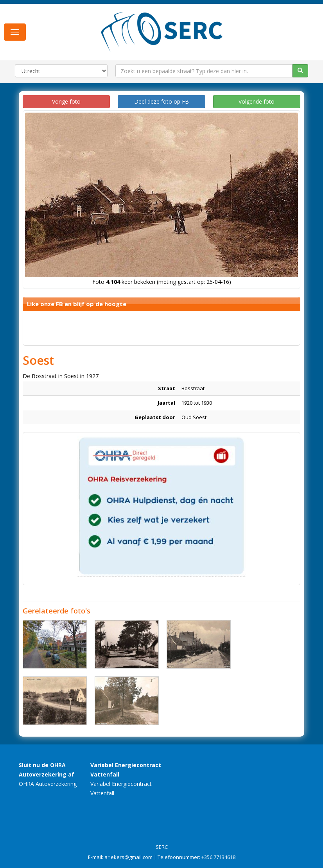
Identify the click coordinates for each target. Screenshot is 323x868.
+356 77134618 (218, 857)
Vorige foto (66, 101)
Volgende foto (257, 101)
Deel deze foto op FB (161, 101)
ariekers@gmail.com (128, 857)
